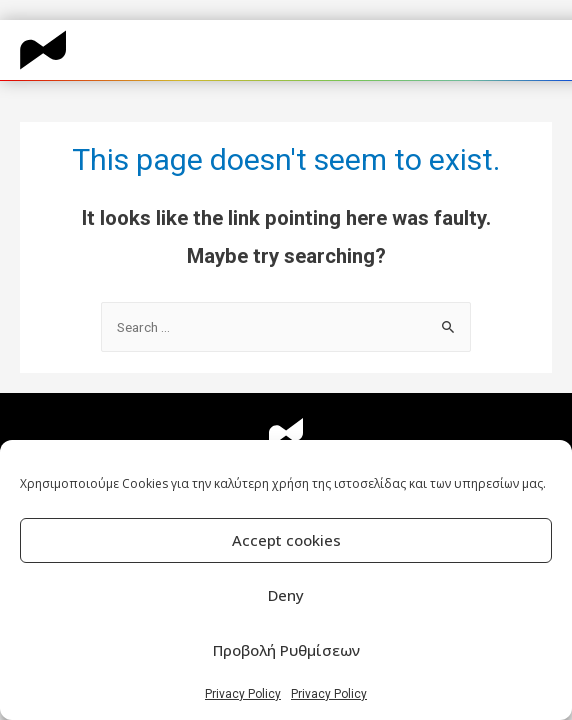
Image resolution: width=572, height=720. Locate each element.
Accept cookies (286, 540)
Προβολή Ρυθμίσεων (286, 650)
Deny (286, 595)
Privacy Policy (243, 694)
